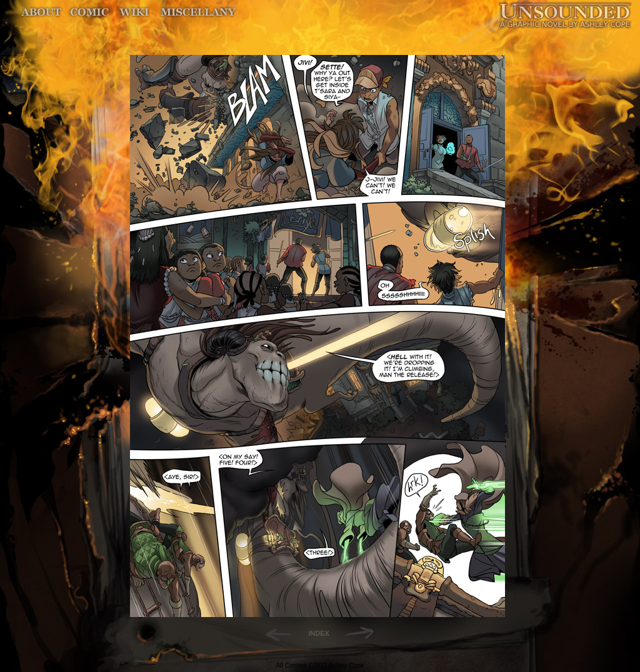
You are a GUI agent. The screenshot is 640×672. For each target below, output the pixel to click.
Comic (90, 12)
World (135, 12)
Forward (364, 633)
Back (273, 633)
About (42, 12)
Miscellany (198, 12)
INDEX (319, 633)
